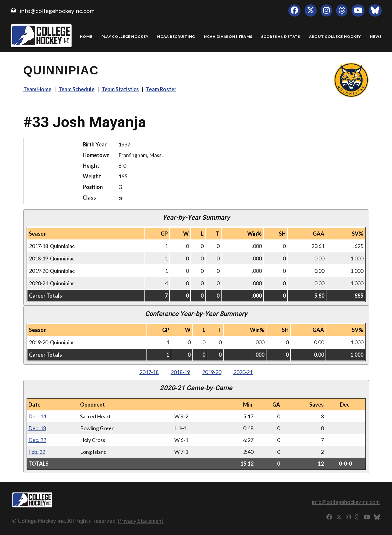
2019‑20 (212, 372)
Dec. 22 (37, 440)
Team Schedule (77, 89)
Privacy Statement (141, 521)
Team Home (37, 89)
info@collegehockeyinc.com (57, 11)
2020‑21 (243, 372)
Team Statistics (120, 89)
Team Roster (161, 89)
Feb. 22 (37, 452)
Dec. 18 (37, 428)
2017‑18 (149, 372)
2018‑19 (180, 372)
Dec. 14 (37, 416)
